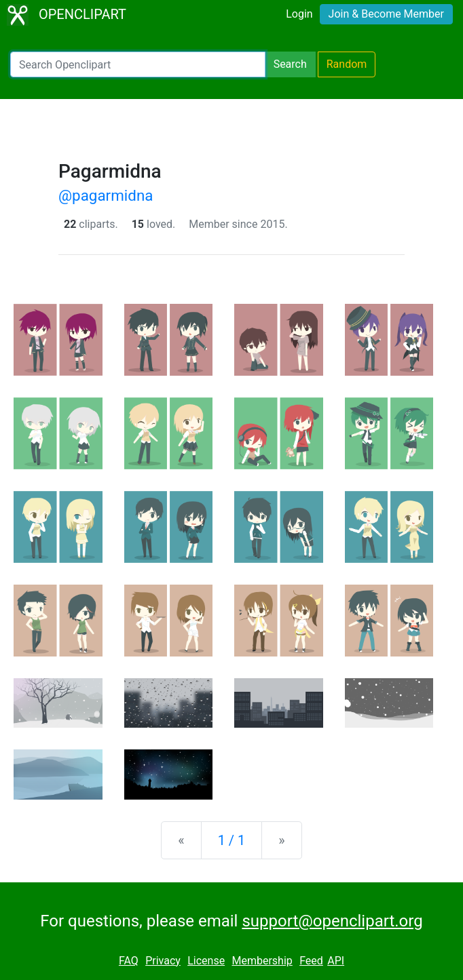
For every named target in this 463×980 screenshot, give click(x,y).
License (206, 961)
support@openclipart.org (332, 921)
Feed (311, 961)
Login (299, 14)
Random (347, 64)
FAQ (129, 961)
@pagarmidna (106, 195)
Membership (262, 961)
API (336, 961)
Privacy (163, 961)
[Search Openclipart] (138, 64)
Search (290, 64)
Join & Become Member (386, 14)
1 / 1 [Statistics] (232, 840)
